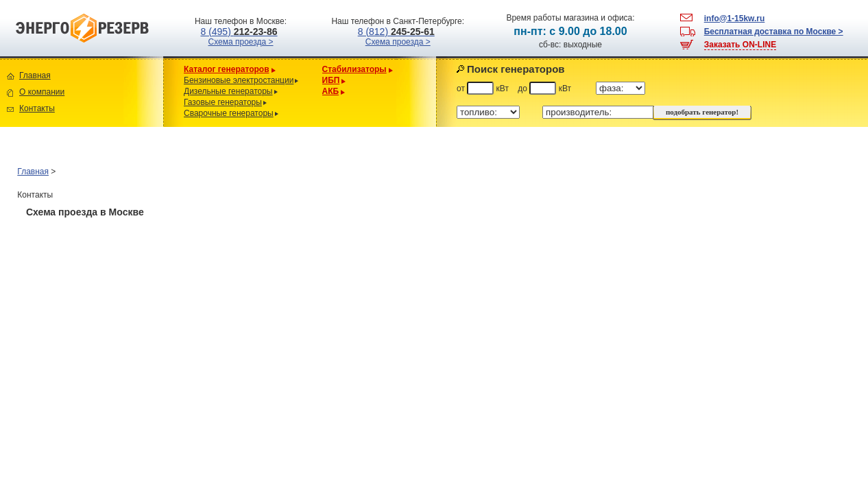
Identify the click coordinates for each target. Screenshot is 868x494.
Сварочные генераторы (229, 113)
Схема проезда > (241, 42)
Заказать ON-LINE (740, 45)
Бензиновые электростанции (239, 80)
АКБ (331, 91)
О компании (42, 92)
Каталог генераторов (227, 69)
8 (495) (239, 32)
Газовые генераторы (223, 102)
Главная (35, 75)
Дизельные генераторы (228, 91)
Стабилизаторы (354, 69)
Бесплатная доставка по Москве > (774, 32)
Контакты (37, 108)
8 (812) (396, 32)
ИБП (331, 80)
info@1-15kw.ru (735, 19)
